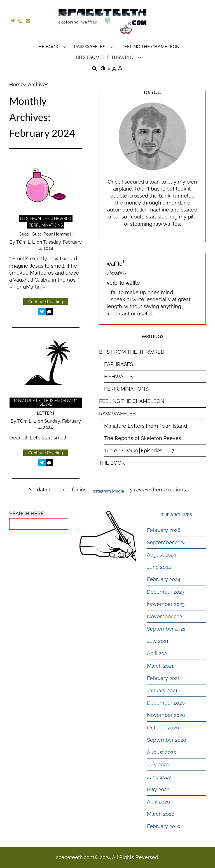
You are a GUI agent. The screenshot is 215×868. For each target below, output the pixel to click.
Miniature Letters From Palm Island (46, 403)
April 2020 (158, 802)
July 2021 (158, 641)
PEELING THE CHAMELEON (150, 47)
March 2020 (161, 814)
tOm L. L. (26, 242)
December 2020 (166, 703)
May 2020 (158, 789)
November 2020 (166, 715)
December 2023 (166, 592)
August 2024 (162, 555)
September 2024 (166, 542)
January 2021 (162, 690)
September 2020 (167, 740)
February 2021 (163, 678)
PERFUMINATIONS (46, 225)
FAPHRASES (119, 364)
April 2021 (158, 653)
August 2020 (162, 752)
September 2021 (166, 629)
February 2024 (164, 579)
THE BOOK (47, 47)
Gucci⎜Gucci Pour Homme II (46, 234)
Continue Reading (46, 302)
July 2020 (158, 764)
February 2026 (164, 530)
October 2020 (163, 728)
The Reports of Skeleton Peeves (143, 438)
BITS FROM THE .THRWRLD (105, 57)
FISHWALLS (118, 376)
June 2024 (159, 567)
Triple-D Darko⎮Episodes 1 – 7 (139, 450)
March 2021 (160, 666)
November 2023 (166, 604)
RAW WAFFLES (90, 47)
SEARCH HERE (26, 513)
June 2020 (159, 777)
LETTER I (46, 413)
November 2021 (166, 616)
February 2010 (164, 826)
